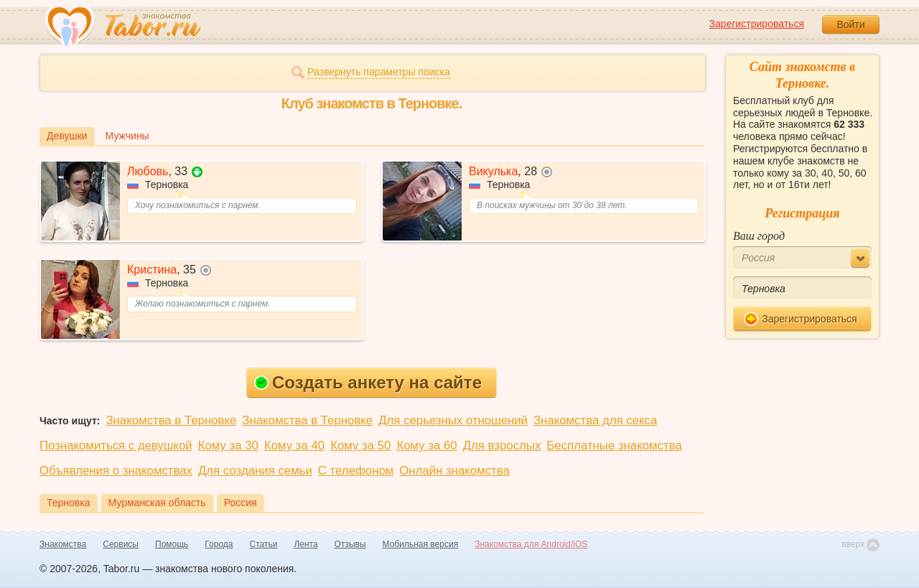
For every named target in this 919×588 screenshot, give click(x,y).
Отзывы (350, 544)
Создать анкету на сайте (368, 382)
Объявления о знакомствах (116, 471)
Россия (241, 503)
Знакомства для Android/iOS (531, 544)
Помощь (172, 544)
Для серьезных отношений (453, 420)
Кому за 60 (426, 445)
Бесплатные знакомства (614, 445)
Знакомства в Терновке (171, 420)
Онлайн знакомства (454, 471)
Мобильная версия (421, 544)
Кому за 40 (294, 445)
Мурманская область (157, 503)
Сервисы (121, 544)
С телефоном (356, 471)
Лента (305, 544)
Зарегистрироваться (757, 24)
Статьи (264, 544)
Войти (850, 24)
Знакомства (63, 544)
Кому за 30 (228, 445)
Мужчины (127, 136)
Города (219, 544)
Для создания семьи (255, 471)
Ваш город (759, 236)
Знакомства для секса (595, 420)
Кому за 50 (360, 445)
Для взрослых (502, 445)
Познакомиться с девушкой (116, 445)
